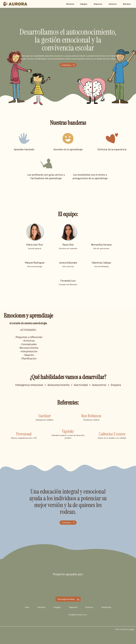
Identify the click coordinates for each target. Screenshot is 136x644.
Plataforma (106, 607)
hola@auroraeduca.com (78, 615)
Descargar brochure (66, 599)
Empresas (98, 4)
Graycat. (132, 629)
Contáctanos (66, 65)
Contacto (113, 4)
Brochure (127, 4)
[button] (84, 4)
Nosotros (42, 607)
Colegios (84, 4)
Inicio (27, 607)
